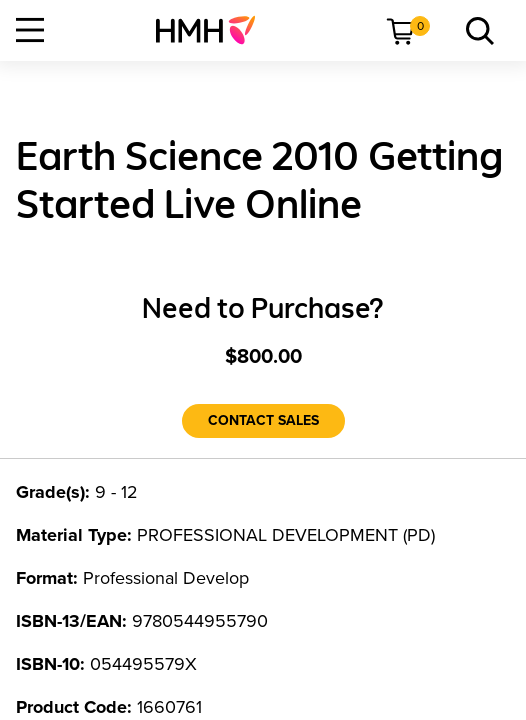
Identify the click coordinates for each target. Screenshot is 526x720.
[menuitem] (213, 30)
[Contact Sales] (263, 421)
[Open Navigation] (30, 30)
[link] (213, 30)
